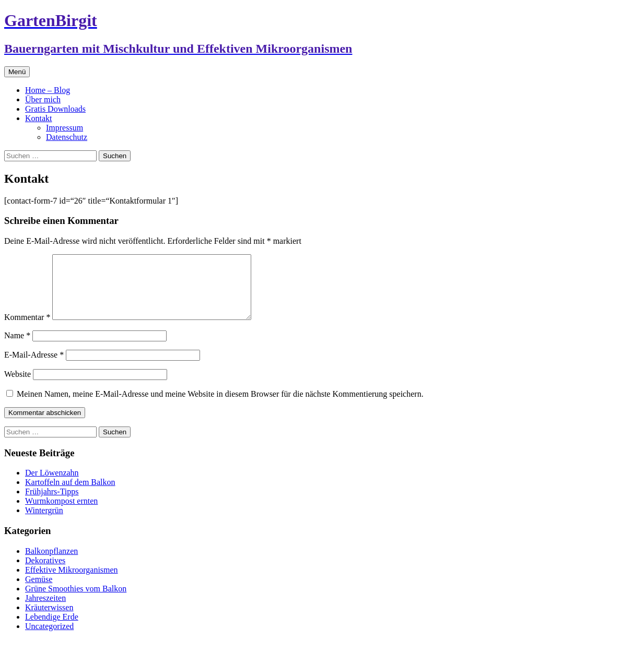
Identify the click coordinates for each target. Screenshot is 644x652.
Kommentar (27, 330)
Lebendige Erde (52, 629)
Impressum (65, 128)
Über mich (43, 99)
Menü (17, 72)
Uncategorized (49, 639)
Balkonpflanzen (51, 564)
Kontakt (39, 118)
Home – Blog (48, 90)
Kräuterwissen (49, 620)
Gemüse (39, 592)
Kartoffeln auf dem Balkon (70, 495)
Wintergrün (44, 523)
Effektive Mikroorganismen (72, 582)
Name (17, 348)
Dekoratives (45, 573)
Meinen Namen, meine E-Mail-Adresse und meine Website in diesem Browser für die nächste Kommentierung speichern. (220, 406)
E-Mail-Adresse (34, 367)
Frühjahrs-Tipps (52, 504)
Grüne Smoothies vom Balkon (76, 601)
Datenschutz (67, 137)
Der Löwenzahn (52, 485)
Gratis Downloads (55, 109)
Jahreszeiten (45, 610)
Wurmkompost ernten (61, 513)
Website (17, 387)
